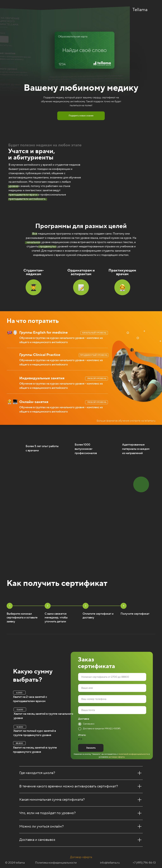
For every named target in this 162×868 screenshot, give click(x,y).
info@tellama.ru (110, 863)
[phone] (112, 699)
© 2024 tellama (15, 863)
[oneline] (112, 677)
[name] (112, 688)
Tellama (140, 10)
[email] (112, 710)
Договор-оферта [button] (81, 857)
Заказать (91, 748)
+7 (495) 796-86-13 (144, 863)
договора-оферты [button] (117, 757)
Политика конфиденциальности (56, 863)
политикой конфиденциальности (133, 754)
